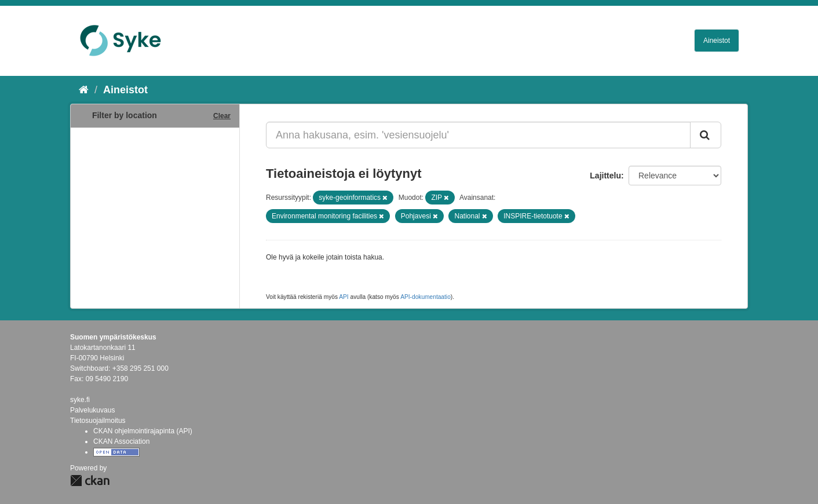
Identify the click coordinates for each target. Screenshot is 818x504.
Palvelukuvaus (92, 410)
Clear (222, 116)
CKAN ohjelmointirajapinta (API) (143, 431)
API (344, 297)
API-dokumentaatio (426, 297)
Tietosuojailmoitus (98, 421)
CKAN (90, 481)
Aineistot (717, 41)
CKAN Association (121, 441)
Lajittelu (605, 176)
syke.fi (80, 400)
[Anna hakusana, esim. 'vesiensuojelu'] (478, 135)
